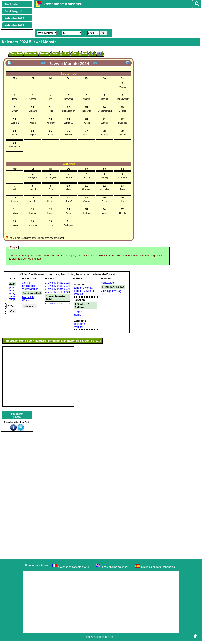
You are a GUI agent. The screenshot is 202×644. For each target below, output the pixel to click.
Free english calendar (115, 567)
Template (16, 53)
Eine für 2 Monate (85, 291)
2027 (12, 294)
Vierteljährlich (30, 289)
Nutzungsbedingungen (100, 637)
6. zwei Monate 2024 (58, 304)
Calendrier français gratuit (74, 567)
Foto (75, 53)
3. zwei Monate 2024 (58, 289)
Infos (66, 53)
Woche (26, 300)
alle (103, 294)
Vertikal (78, 327)
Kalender (31, 53)
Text (84, 53)
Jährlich (27, 283)
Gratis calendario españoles (158, 567)
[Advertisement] (110, 18)
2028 (12, 297)
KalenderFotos (17, 415)
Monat (44, 53)
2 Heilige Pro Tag (111, 291)
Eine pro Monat (83, 288)
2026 (12, 291)
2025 (12, 288)
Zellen (55, 53)
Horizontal (80, 324)
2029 (12, 300)
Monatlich (28, 297)
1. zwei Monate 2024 (58, 283)
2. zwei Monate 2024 (58, 286)
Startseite (11, 4)
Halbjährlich (29, 286)
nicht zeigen (108, 283)
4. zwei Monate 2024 (58, 292)
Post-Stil (79, 294)
